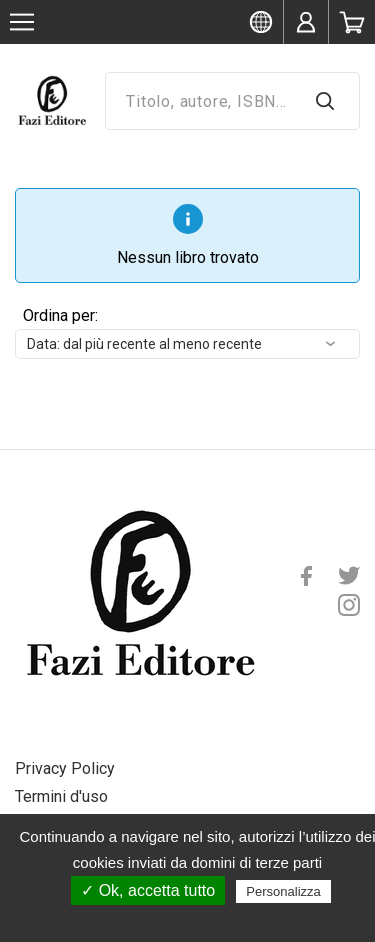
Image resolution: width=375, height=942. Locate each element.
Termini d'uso (61, 796)
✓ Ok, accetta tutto (148, 890)
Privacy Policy (65, 768)
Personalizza (283, 891)
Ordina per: (60, 315)
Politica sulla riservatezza (197, 919)
